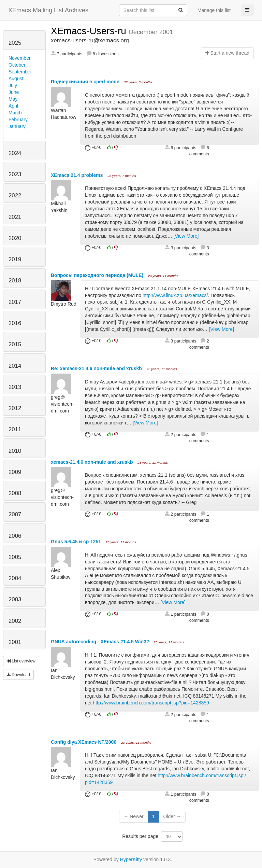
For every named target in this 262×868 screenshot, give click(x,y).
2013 (15, 387)
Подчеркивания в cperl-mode (86, 82)
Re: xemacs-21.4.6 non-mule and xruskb (97, 368)
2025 (15, 43)
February (18, 120)
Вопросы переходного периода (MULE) (98, 275)
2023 (15, 174)
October (17, 65)
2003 (15, 599)
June (14, 92)
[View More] (186, 236)
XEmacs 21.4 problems (77, 175)
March (15, 113)
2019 (15, 259)
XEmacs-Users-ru (90, 31)
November (20, 58)
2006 (15, 536)
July (13, 85)
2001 (15, 642)
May (13, 99)
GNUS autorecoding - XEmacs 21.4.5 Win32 (101, 642)
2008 (15, 493)
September (20, 72)
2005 (15, 557)
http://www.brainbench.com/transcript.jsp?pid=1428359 (151, 703)
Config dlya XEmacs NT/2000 (84, 742)
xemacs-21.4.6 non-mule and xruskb (92, 462)
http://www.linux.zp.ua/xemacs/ (175, 295)
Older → (172, 816)
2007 (15, 514)
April (13, 106)
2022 (15, 195)
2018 (15, 281)
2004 (15, 578)
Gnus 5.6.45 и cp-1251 (77, 542)
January (17, 126)
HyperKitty (131, 859)
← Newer (133, 816)
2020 (15, 238)
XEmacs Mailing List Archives (48, 10)
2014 (15, 366)
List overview (21, 661)
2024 (15, 153)
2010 (15, 451)
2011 (15, 429)
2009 (15, 472)
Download (18, 675)
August (16, 79)
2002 (15, 621)
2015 (15, 344)
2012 (15, 408)
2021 (15, 217)
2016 (15, 323)
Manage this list (214, 10)
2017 (15, 302)
